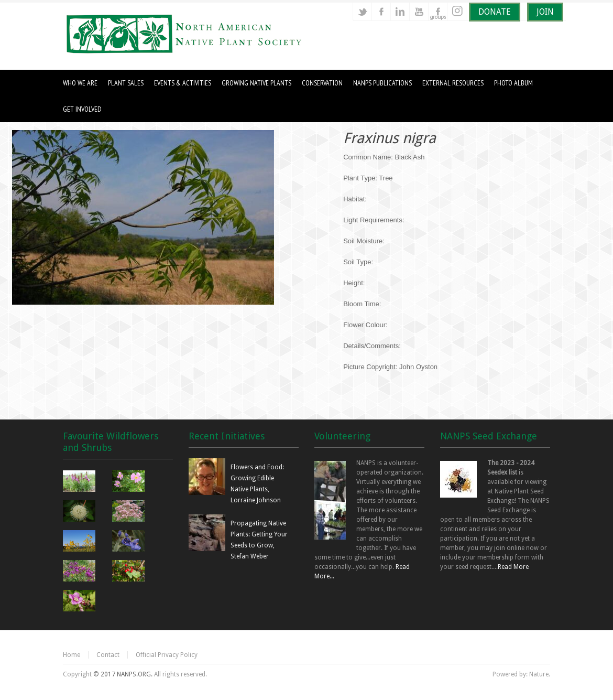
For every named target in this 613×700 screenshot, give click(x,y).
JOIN (545, 12)
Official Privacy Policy (167, 655)
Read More (513, 567)
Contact (108, 655)
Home (72, 655)
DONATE (495, 12)
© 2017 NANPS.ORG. (123, 674)
